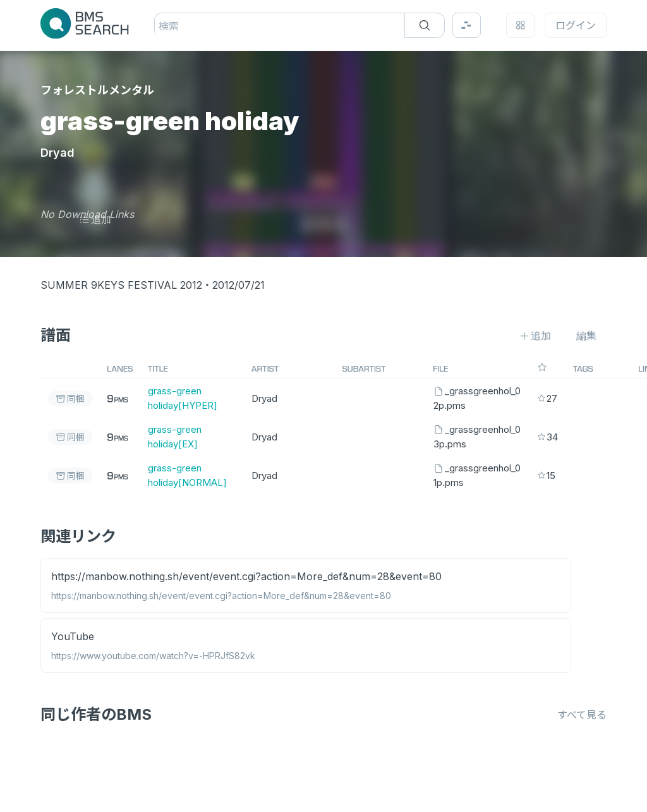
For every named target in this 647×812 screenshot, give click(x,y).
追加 (95, 219)
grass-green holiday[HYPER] (183, 398)
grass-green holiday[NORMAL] (187, 475)
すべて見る (582, 715)
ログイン (576, 25)
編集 (586, 336)
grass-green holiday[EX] (175, 437)
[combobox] (160, 26)
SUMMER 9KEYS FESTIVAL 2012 (121, 285)
